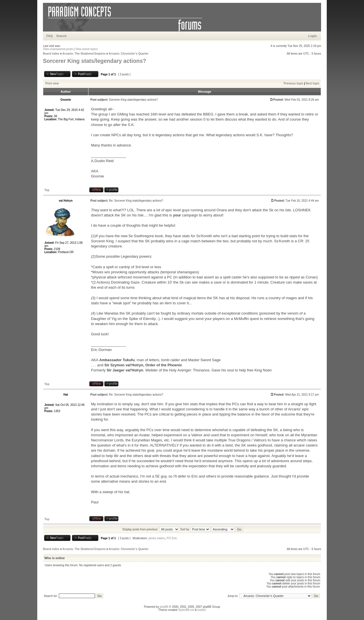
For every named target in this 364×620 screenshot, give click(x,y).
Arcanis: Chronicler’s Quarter (129, 54)
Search (62, 36)
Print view (52, 83)
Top (47, 190)
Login (313, 36)
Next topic (313, 83)
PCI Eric (172, 538)
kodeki (201, 610)
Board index (51, 54)
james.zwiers (157, 538)
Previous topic (294, 83)
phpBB (164, 607)
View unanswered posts (58, 49)
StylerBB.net (186, 610)
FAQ (50, 36)
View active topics (87, 49)
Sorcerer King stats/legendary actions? (95, 61)
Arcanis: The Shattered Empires (84, 54)
